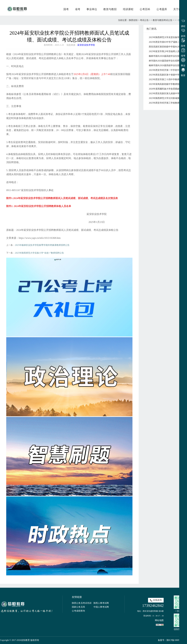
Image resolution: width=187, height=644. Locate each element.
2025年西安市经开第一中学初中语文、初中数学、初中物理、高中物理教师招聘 (167, 70)
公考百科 (145, 9)
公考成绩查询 (78, 611)
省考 (78, 9)
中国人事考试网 (101, 607)
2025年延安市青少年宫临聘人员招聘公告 (167, 51)
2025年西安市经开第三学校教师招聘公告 (167, 103)
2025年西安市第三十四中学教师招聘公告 (167, 79)
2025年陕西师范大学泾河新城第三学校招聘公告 (167, 98)
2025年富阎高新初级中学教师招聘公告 (167, 84)
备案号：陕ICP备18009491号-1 (172, 640)
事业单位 (92, 9)
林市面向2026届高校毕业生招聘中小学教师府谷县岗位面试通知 (167, 61)
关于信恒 (179, 9)
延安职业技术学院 (86, 45)
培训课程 (128, 9)
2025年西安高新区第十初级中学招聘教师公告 (167, 75)
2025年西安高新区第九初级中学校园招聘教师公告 (167, 94)
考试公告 (144, 20)
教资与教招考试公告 (163, 20)
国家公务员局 (78, 607)
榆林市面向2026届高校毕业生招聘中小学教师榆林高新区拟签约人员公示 (167, 65)
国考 (66, 9)
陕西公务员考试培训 (82, 603)
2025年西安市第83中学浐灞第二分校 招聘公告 (167, 42)
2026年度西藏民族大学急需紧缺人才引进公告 (167, 89)
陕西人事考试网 (101, 603)
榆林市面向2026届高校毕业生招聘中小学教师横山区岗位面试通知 (167, 56)
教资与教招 (110, 9)
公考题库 (162, 9)
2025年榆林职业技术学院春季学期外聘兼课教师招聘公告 (42, 245)
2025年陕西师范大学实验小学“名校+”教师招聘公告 (39, 253)
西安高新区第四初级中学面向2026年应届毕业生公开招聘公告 (167, 47)
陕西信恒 (133, 20)
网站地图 (159, 620)
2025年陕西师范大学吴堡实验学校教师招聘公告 (167, 37)
